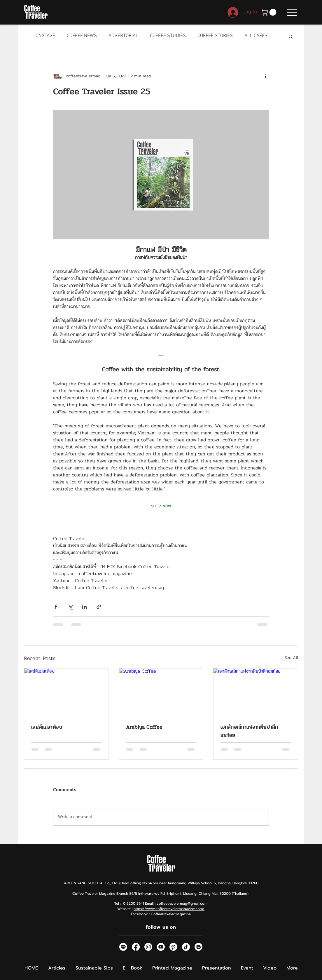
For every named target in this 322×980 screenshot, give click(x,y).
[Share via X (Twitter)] (70, 607)
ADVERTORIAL (123, 36)
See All (291, 658)
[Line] (123, 947)
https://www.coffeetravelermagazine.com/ (169, 909)
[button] (269, 12)
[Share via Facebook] (56, 607)
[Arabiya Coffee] (161, 692)
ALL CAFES (256, 36)
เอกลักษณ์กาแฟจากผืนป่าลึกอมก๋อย (249, 731)
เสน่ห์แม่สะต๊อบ (47, 727)
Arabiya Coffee (144, 727)
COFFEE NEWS (82, 36)
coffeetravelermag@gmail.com (182, 904)
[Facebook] (136, 947)
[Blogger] (198, 947)
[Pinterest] (173, 947)
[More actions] (265, 76)
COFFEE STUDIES (168, 36)
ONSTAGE (45, 36)
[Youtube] (161, 947)
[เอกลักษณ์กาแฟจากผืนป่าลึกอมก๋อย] (256, 692)
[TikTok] (186, 947)
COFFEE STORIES (215, 36)
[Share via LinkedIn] (84, 607)
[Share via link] (99, 607)
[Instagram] (148, 947)
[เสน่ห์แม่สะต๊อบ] (66, 692)
